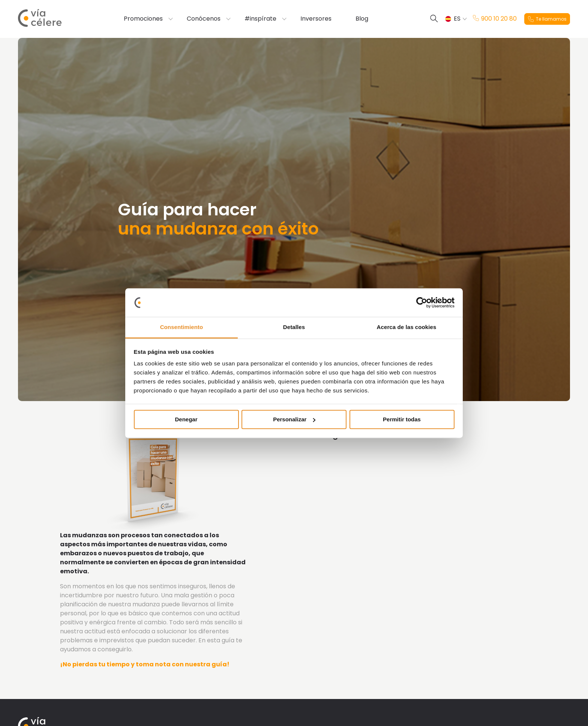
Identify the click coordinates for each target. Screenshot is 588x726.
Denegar (186, 419)
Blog (362, 19)
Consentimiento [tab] (182, 327)
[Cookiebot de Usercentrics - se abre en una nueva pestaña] (422, 302)
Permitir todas (402, 419)
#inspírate (260, 19)
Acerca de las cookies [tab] (407, 327)
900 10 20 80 (495, 19)
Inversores (316, 19)
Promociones (143, 19)
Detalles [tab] (294, 327)
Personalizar (294, 419)
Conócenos (204, 19)
